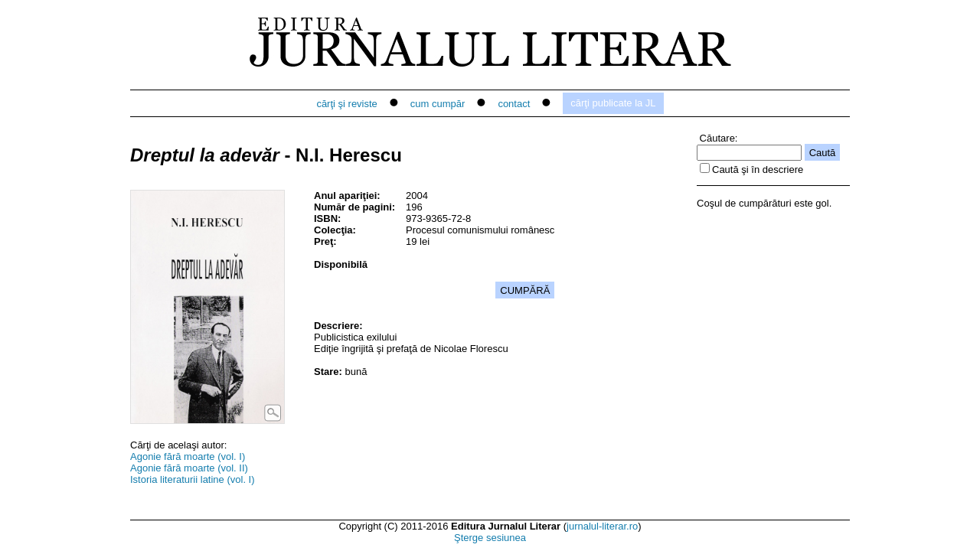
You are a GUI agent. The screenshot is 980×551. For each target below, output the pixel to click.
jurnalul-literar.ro (602, 526)
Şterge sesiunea (490, 538)
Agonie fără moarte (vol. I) (188, 456)
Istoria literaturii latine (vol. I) (193, 479)
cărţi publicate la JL (613, 103)
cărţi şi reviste (346, 104)
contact (514, 104)
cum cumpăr (438, 104)
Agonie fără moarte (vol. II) (189, 468)
